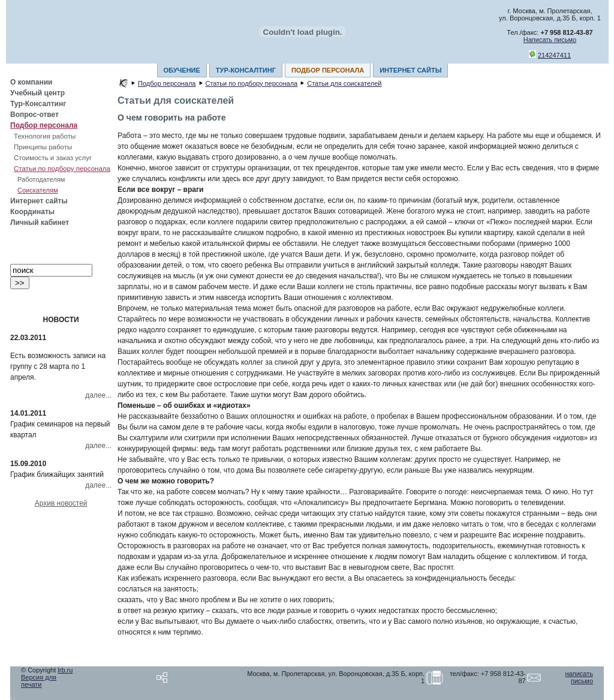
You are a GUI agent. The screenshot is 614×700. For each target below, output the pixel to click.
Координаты (32, 212)
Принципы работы (43, 147)
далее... (98, 395)
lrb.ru (65, 670)
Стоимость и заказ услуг (53, 158)
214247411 (554, 55)
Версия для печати (39, 681)
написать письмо (579, 677)
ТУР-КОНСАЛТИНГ (246, 70)
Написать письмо (550, 40)
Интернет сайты (39, 201)
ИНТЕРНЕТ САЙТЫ (410, 70)
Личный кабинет (40, 223)
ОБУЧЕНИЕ (182, 70)
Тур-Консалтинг (38, 104)
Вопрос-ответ (34, 115)
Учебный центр (37, 93)
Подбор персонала (44, 125)
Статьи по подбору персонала (62, 169)
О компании (31, 82)
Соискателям (38, 190)
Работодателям (41, 179)
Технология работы (45, 136)
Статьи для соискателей (344, 83)
